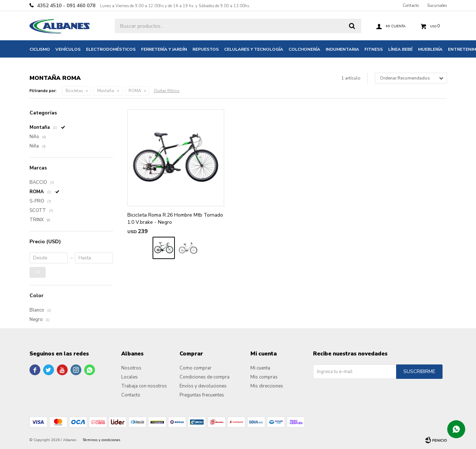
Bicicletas (74, 91)
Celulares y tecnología (254, 49)
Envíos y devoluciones (203, 386)
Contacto (411, 6)
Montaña (106, 91)
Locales (130, 377)
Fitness (374, 49)
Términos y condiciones (101, 440)
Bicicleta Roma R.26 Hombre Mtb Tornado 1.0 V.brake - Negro (175, 219)
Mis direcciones (267, 386)
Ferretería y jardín (164, 49)
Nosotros (131, 368)
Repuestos (206, 49)
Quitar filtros (167, 91)
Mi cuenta (260, 368)
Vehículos (68, 49)
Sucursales (437, 6)
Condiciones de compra (205, 377)
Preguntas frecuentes (202, 395)
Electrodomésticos (111, 49)
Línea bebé (400, 49)
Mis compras (264, 377)
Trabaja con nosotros (144, 386)
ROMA (135, 91)
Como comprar (196, 368)
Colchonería (304, 49)
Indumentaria (342, 49)
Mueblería (430, 49)
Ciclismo (40, 49)
